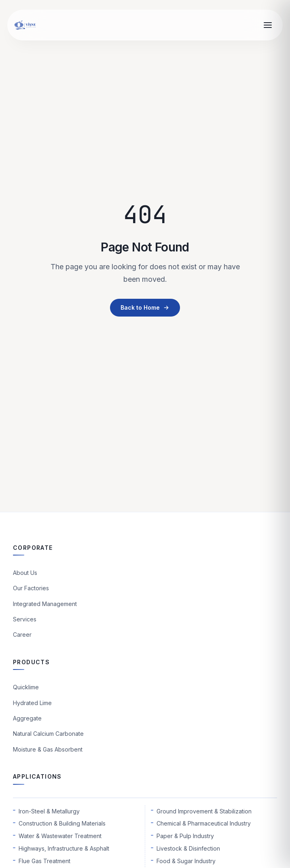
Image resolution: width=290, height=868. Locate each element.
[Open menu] (268, 25)
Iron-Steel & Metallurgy (49, 811)
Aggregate (27, 718)
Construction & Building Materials (62, 823)
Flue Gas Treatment (44, 861)
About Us (25, 573)
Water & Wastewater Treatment (60, 836)
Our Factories (31, 588)
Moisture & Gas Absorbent (48, 749)
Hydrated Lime (32, 703)
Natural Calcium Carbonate (48, 734)
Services (25, 619)
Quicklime (26, 687)
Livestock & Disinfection (188, 848)
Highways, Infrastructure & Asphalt (64, 848)
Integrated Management (45, 604)
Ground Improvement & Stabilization (204, 811)
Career (22, 635)
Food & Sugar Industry (186, 861)
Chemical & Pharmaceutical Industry (204, 823)
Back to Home (145, 307)
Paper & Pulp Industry (185, 836)
